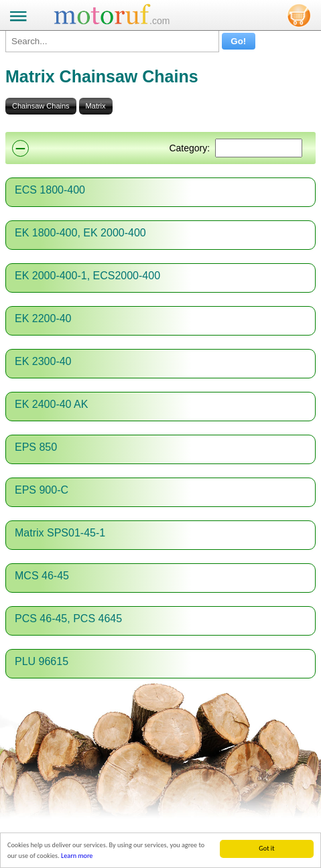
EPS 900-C (42, 490)
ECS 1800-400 (50, 190)
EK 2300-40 (43, 361)
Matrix (96, 106)
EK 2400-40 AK (51, 404)
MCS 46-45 (42, 576)
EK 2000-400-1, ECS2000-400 (87, 276)
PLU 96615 (42, 661)
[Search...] (112, 41)
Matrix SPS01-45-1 (60, 533)
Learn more (77, 856)
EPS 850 (36, 447)
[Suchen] (259, 148)
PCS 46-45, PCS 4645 (68, 619)
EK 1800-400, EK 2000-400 (80, 233)
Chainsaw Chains (41, 106)
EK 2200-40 (43, 318)
